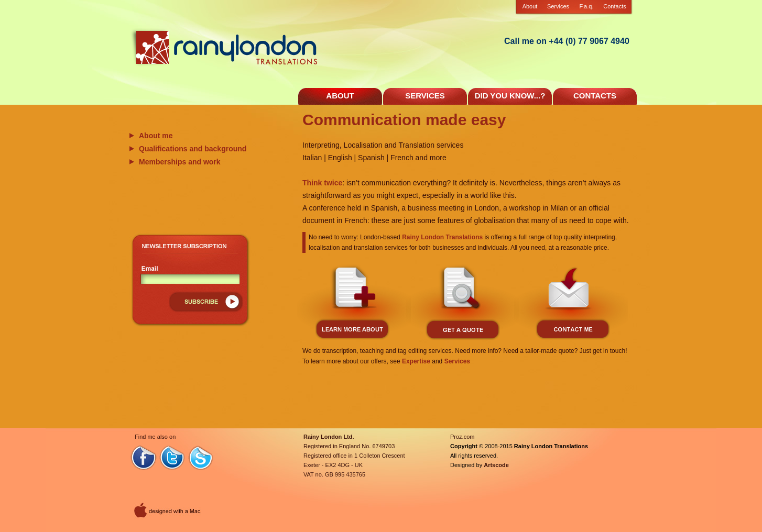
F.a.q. (587, 6)
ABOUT (340, 96)
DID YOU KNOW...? (510, 96)
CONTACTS (595, 96)
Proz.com (462, 437)
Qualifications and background (193, 149)
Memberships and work (180, 162)
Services (558, 6)
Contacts (614, 6)
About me (156, 136)
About (530, 6)
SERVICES (425, 96)
